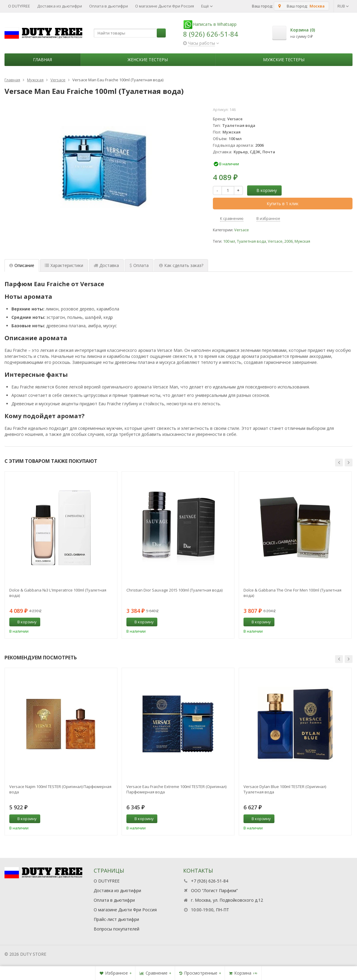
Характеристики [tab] (64, 265)
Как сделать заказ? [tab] (181, 265)
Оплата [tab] (139, 265)
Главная (42, 60)
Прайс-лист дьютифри (116, 919)
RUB (343, 6)
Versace (242, 230)
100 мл (229, 241)
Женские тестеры (148, 60)
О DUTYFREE (19, 6)
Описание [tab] (22, 265)
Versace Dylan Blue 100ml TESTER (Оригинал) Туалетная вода (285, 789)
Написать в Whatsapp (210, 24)
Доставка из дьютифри (60, 6)
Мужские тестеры (284, 60)
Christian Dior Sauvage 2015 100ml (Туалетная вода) (174, 590)
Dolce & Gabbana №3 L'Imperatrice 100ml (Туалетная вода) (58, 593)
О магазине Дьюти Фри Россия (165, 6)
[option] (61, 555)
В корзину (263, 190)
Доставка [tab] (106, 265)
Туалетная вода (251, 241)
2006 (289, 241)
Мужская (302, 241)
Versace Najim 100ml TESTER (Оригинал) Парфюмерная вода (60, 789)
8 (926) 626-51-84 (211, 34)
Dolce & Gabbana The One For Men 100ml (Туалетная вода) (292, 593)
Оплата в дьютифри (109, 6)
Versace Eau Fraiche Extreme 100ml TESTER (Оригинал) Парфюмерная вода (176, 789)
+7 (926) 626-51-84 (210, 881)
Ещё (207, 6)
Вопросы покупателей (116, 929)
